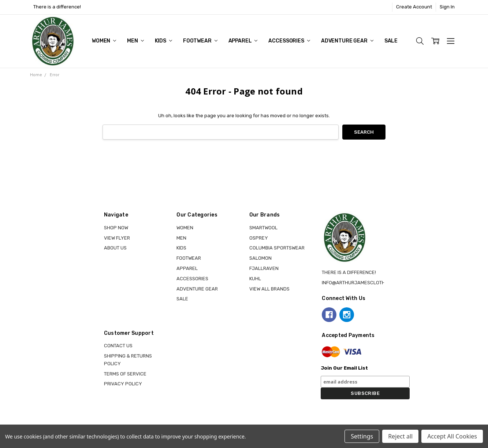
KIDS (163, 41)
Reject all (400, 436)
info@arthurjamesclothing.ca (361, 283)
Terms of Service (125, 374)
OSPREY (259, 238)
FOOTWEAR (200, 41)
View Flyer (117, 238)
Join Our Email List (344, 368)
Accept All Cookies (452, 436)
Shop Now (116, 228)
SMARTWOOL (263, 228)
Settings (362, 436)
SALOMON (260, 258)
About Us (115, 248)
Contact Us (118, 346)
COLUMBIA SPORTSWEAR (277, 248)
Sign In (447, 7)
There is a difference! (57, 7)
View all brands (269, 289)
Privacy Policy (123, 384)
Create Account (414, 7)
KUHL (255, 279)
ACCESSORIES (289, 41)
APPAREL (243, 41)
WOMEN (104, 41)
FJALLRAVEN (264, 268)
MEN (135, 41)
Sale (391, 41)
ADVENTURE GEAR (347, 41)
